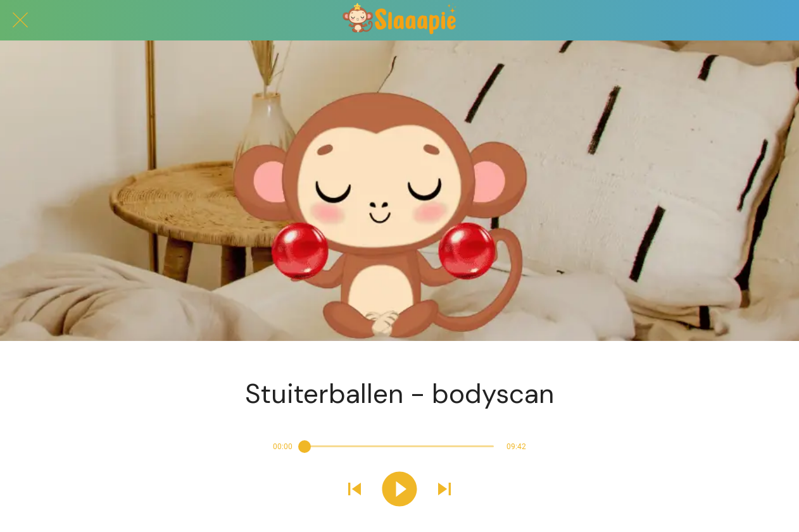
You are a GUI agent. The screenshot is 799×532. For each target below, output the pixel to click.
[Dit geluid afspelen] (399, 491)
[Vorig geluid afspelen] (355, 491)
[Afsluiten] (20, 20)
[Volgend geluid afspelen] (444, 491)
